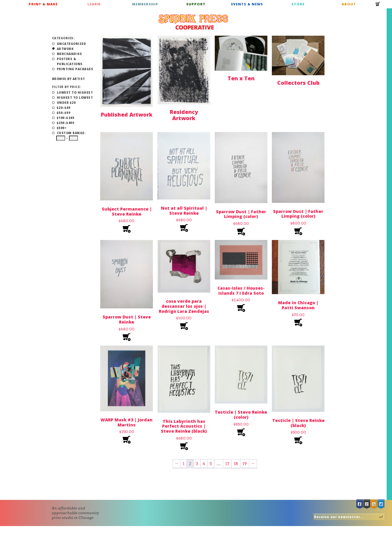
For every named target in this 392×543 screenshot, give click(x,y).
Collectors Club (298, 83)
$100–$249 (66, 118)
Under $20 (66, 103)
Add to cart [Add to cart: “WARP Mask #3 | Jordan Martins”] (127, 440)
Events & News (247, 4)
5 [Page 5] (211, 464)
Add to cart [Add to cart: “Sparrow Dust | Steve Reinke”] (127, 337)
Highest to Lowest (75, 98)
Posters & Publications (70, 61)
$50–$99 (64, 113)
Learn (94, 4)
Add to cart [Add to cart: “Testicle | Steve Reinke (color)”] (241, 433)
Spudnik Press (193, 22)
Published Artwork (127, 114)
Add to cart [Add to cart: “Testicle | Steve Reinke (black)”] (298, 441)
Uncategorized (72, 44)
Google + (367, 504)
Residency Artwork (184, 115)
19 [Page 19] (245, 464)
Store (298, 4)
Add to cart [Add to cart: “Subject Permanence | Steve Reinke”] (127, 229)
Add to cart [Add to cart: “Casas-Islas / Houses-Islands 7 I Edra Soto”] (241, 308)
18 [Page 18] (236, 464)
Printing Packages (75, 69)
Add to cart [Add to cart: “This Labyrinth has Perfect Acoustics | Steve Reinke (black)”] (184, 447)
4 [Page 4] (204, 464)
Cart (378, 6)
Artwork (65, 49)
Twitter (381, 504)
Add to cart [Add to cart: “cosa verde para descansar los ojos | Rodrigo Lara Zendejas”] (184, 326)
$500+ (62, 128)
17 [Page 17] (227, 464)
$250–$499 (66, 123)
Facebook (360, 504)
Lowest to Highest (75, 92)
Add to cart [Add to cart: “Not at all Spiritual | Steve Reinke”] (184, 228)
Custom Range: (71, 133)
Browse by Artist (69, 79)
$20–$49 (64, 108)
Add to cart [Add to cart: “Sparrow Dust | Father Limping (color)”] (241, 232)
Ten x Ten (241, 78)
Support (196, 4)
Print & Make (43, 4)
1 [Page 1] (184, 464)
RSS (374, 504)
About (349, 4)
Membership (145, 4)
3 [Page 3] (197, 464)
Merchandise (69, 54)
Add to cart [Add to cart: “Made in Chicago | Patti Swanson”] (298, 323)
